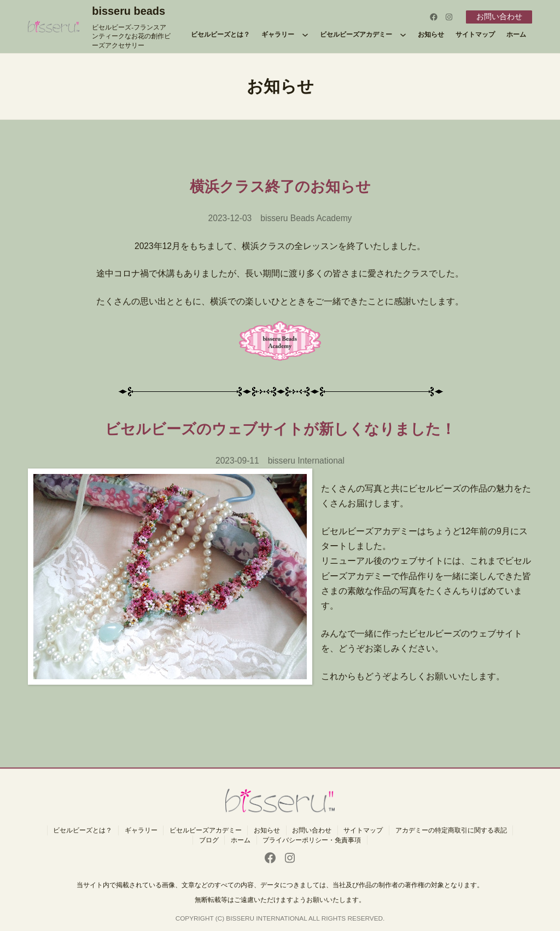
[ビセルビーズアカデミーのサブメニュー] (403, 34)
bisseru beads (129, 11)
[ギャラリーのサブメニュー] (305, 34)
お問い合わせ (499, 17)
